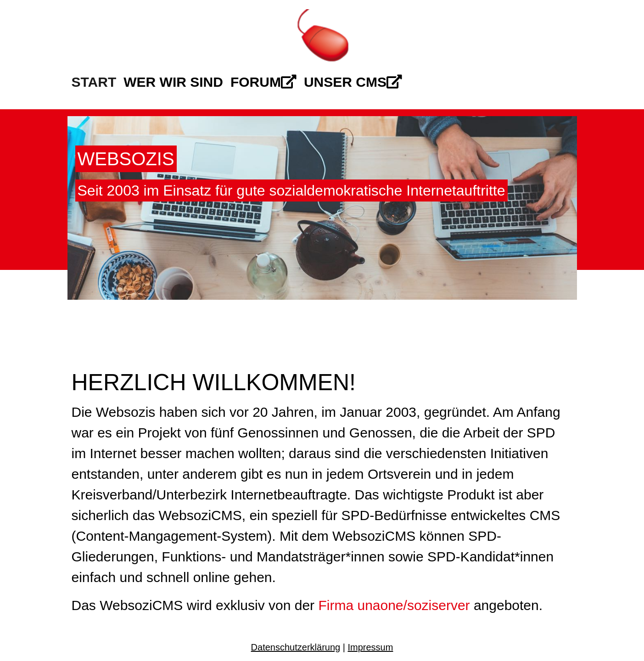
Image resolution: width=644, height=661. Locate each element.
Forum (263, 82)
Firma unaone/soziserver (394, 605)
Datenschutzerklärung (296, 647)
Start (94, 82)
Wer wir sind (173, 82)
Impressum (370, 647)
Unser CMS (353, 82)
